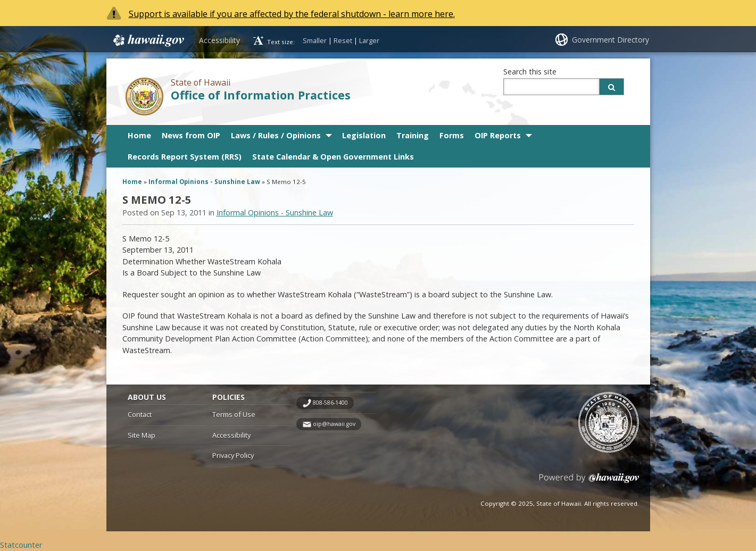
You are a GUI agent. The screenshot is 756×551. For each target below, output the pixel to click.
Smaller (315, 40)
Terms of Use (234, 414)
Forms (452, 135)
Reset (343, 40)
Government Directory (610, 40)
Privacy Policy (233, 455)
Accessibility (219, 40)
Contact (140, 414)
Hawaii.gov (148, 40)
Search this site (530, 72)
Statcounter (21, 545)
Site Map (142, 435)
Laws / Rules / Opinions (276, 135)
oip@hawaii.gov (334, 424)
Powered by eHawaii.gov (589, 482)
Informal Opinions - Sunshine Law (204, 182)
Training (413, 135)
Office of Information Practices (261, 95)
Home (139, 135)
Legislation (364, 135)
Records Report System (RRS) (185, 157)
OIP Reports (498, 135)
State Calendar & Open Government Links (333, 157)
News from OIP (191, 135)
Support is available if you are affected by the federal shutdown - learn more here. (292, 14)
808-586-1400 (330, 403)
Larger (369, 40)
